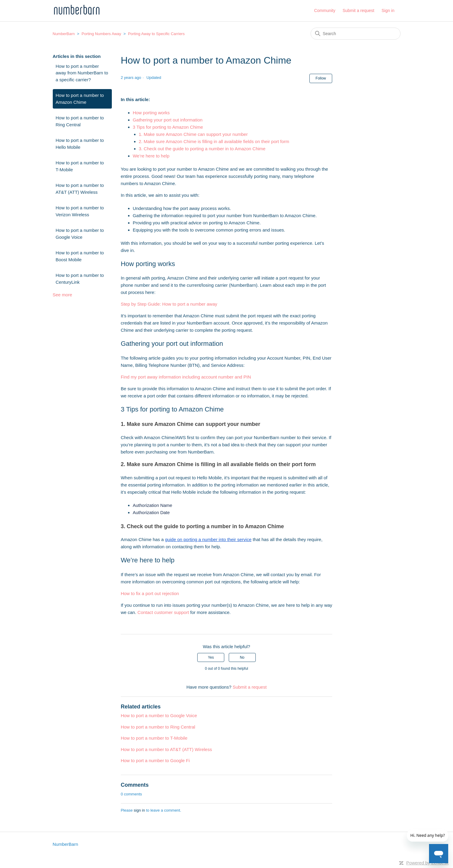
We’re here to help (151, 156)
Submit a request (359, 10)
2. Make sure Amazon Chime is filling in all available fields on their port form (214, 141)
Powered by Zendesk (427, 863)
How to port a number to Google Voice (80, 234)
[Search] (356, 34)
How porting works (151, 113)
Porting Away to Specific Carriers (156, 34)
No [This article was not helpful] (242, 657)
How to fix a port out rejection (150, 593)
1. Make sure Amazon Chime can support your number (193, 134)
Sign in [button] (388, 10)
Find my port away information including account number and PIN (186, 377)
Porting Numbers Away (101, 34)
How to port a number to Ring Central (80, 121)
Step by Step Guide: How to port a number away (169, 304)
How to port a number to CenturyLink (80, 279)
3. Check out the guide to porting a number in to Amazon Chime (202, 149)
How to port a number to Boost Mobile (80, 256)
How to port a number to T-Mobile (80, 166)
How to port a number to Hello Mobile (80, 144)
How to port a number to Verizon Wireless (80, 211)
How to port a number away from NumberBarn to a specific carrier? (82, 73)
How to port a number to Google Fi (155, 760)
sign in (139, 810)
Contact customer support (163, 612)
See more (63, 295)
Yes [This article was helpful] (211, 657)
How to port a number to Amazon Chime (80, 99)
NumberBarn (64, 34)
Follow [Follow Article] (321, 78)
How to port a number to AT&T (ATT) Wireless (80, 189)
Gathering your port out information (168, 120)
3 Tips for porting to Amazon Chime (168, 127)
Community (325, 10)
